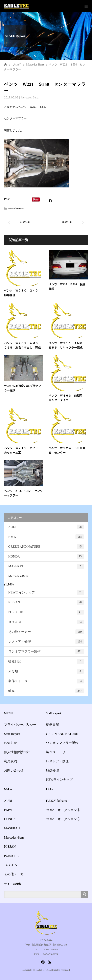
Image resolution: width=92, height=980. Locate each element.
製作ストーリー (46, 681)
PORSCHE (46, 612)
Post (7, 199)
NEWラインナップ (46, 592)
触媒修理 (52, 770)
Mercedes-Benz (30, 98)
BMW (46, 537)
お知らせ (10, 743)
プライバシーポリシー (20, 725)
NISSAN (46, 602)
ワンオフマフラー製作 (46, 652)
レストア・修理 (46, 642)
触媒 (46, 691)
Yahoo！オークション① (63, 810)
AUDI (46, 527)
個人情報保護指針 (17, 752)
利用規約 (10, 761)
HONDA (46, 556)
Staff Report (12, 734)
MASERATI (46, 566)
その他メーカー (46, 632)
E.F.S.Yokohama (57, 801)
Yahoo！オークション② (63, 819)
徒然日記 (46, 661)
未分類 (46, 671)
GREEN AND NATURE (46, 547)
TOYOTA (46, 622)
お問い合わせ (14, 770)
